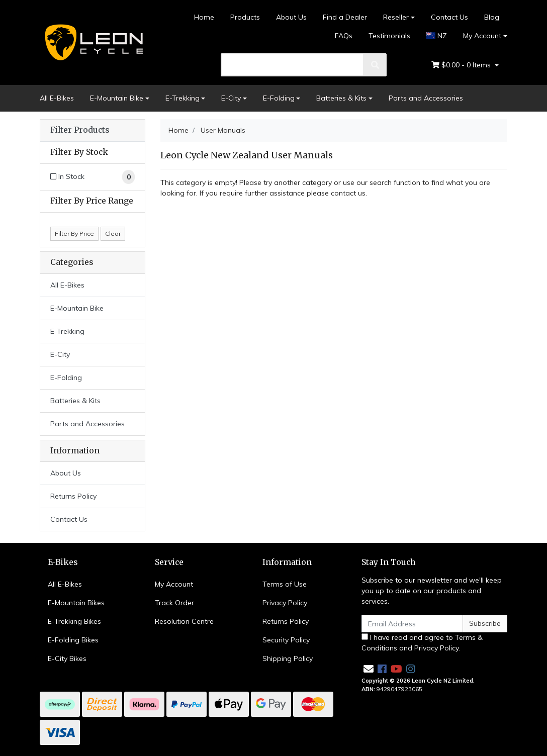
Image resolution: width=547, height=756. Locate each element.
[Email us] (369, 669)
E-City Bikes (67, 658)
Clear (113, 233)
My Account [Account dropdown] (482, 36)
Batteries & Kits (341, 98)
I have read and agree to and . (422, 643)
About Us (291, 17)
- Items (462, 65)
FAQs (344, 36)
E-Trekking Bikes (74, 621)
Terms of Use (285, 584)
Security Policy (286, 640)
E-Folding (279, 98)
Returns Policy (73, 496)
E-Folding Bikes (73, 640)
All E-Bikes (57, 98)
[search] (292, 65)
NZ (437, 36)
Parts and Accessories (426, 98)
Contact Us (449, 17)
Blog (492, 17)
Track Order (174, 603)
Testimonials (389, 36)
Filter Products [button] (80, 130)
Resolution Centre (184, 621)
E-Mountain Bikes (76, 603)
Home (204, 17)
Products (245, 17)
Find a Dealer (345, 17)
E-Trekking (183, 98)
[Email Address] (412, 624)
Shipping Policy (288, 658)
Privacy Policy (285, 603)
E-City (231, 98)
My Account (174, 584)
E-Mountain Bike (117, 98)
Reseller (396, 17)
